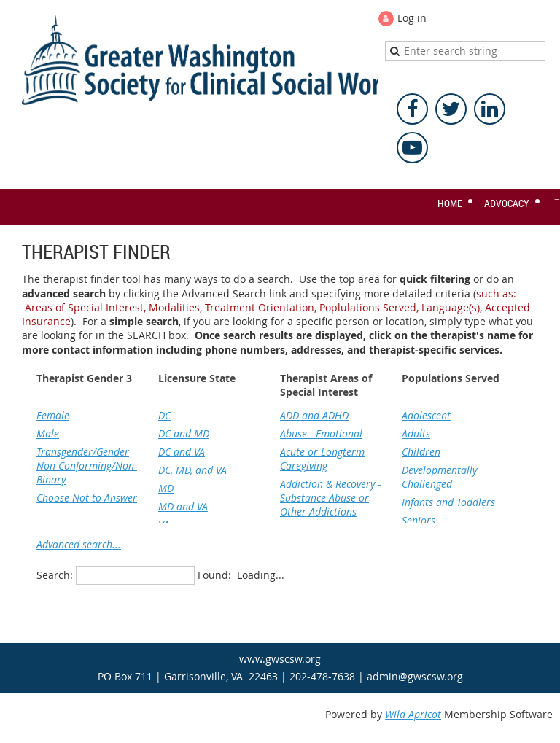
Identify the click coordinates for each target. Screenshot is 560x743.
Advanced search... (79, 544)
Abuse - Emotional (321, 433)
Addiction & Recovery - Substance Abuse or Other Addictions (330, 498)
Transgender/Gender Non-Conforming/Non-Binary (87, 466)
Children (421, 452)
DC (164, 415)
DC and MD (184, 433)
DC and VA (182, 452)
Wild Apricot (413, 714)
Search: (55, 575)
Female (53, 415)
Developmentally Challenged (439, 477)
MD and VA (183, 506)
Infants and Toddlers (448, 502)
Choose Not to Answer (87, 498)
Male (48, 433)
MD (166, 488)
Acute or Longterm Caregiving (322, 459)
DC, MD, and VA (192, 470)
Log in (412, 18)
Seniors (419, 520)
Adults (416, 433)
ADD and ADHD (314, 415)
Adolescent (426, 415)
